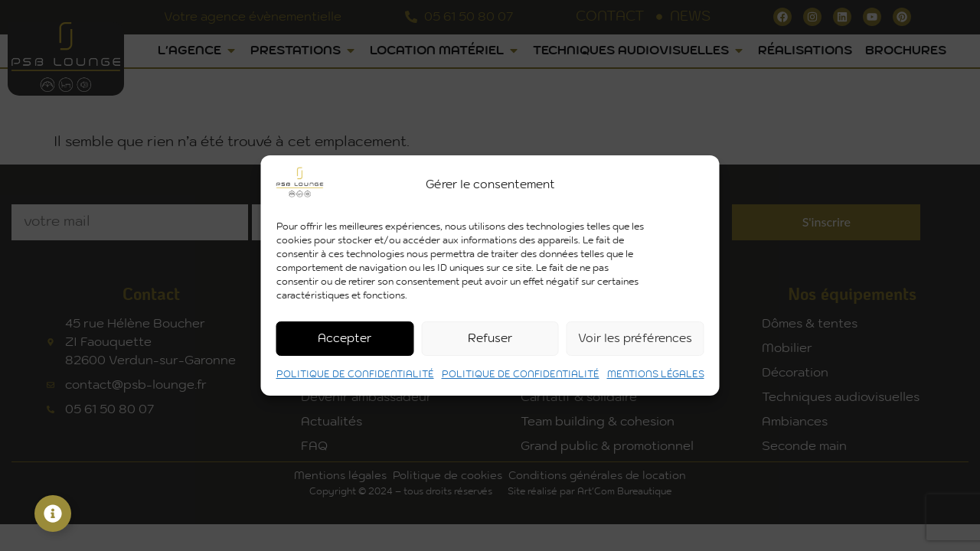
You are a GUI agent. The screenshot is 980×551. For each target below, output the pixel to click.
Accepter (345, 339)
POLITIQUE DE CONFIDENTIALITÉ (355, 374)
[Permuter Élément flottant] (53, 514)
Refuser (490, 339)
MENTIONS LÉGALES (656, 374)
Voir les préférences (635, 339)
